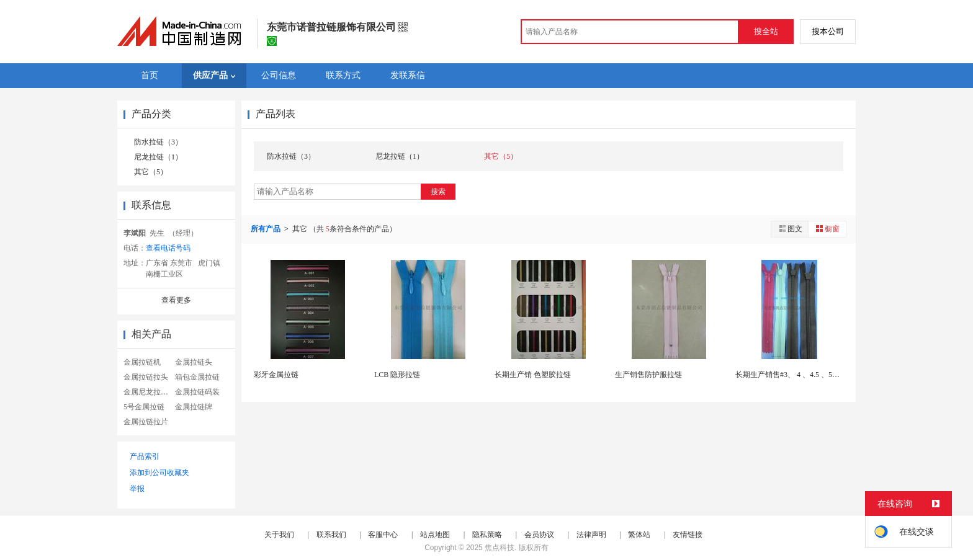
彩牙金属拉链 (276, 375)
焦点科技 (500, 548)
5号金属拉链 (144, 407)
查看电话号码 (168, 248)
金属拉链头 (194, 362)
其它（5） (151, 172)
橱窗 (827, 229)
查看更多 (176, 300)
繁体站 (639, 535)
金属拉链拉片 (146, 422)
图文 (790, 229)
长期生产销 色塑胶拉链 (533, 375)
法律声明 (591, 535)
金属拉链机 (142, 362)
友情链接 (688, 535)
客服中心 (383, 535)
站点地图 (435, 535)
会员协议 (539, 535)
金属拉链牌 (194, 407)
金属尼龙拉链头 (150, 392)
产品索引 (145, 456)
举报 (137, 489)
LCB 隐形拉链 (397, 375)
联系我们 (331, 535)
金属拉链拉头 (146, 377)
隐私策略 (487, 535)
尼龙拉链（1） (158, 157)
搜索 (438, 192)
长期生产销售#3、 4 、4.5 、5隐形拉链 (799, 375)
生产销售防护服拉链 (648, 375)
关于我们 (279, 535)
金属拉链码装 (197, 392)
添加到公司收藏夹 (159, 473)
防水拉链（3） (158, 142)
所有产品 (267, 229)
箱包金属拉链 (197, 377)
